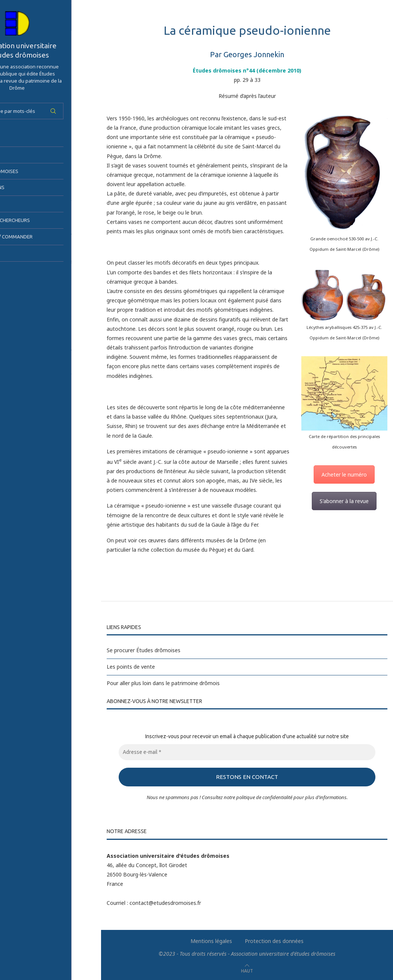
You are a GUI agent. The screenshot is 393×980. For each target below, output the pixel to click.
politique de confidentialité (264, 797)
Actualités (22, 253)
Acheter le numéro (344, 474)
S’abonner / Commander (38, 237)
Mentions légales (211, 941)
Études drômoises (31, 171)
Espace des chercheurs (37, 220)
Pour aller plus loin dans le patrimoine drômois (163, 683)
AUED (14, 155)
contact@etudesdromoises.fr (165, 902)
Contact (19, 269)
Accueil (17, 138)
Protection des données (274, 941)
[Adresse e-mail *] (247, 752)
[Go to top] (247, 970)
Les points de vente (131, 667)
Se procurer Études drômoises (144, 650)
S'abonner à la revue (344, 501)
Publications (24, 187)
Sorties (17, 204)
